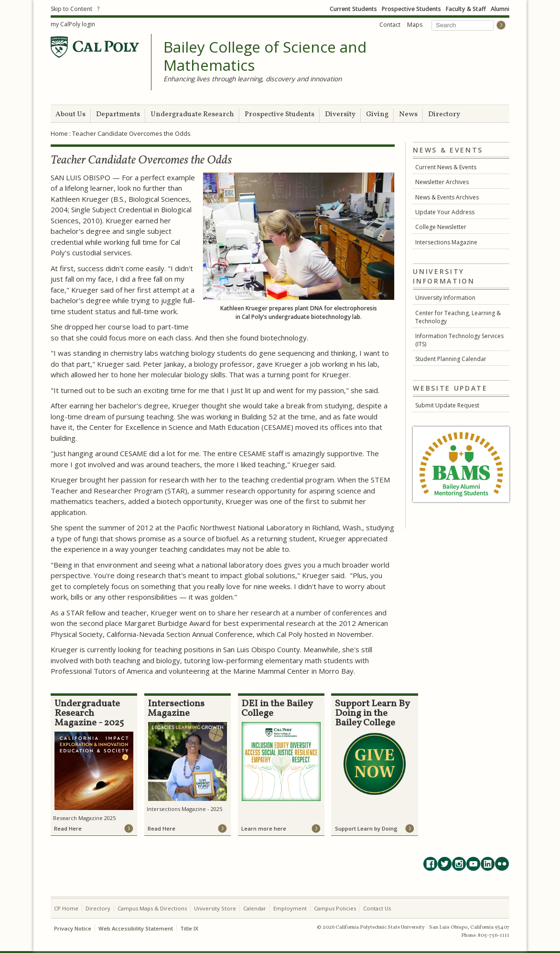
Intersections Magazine (446, 242)
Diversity (340, 115)
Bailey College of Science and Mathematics (265, 56)
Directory (444, 115)
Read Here (68, 828)
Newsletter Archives (442, 182)
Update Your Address (445, 212)
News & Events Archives (447, 197)
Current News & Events (446, 167)
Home (59, 133)
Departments (118, 115)
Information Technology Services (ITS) (459, 340)
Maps (415, 25)
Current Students (353, 9)
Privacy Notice (73, 928)
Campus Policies (335, 908)
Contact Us (377, 908)
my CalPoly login (73, 24)
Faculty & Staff (466, 9)
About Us (70, 115)
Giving (377, 115)
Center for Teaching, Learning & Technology (458, 317)
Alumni (500, 9)
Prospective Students (411, 9)
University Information (445, 298)
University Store (215, 908)
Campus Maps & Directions (152, 908)
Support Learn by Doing (366, 828)
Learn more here (264, 828)
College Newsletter (441, 227)
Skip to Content (71, 9)
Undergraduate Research (192, 115)
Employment (290, 908)
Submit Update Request (447, 405)
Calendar (255, 908)
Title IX (189, 928)
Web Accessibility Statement (136, 928)
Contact (390, 25)
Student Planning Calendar (451, 359)
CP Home (66, 908)
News (408, 115)
